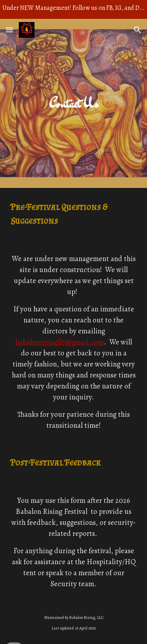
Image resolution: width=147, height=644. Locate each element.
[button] (9, 30)
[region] (73, 9)
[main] (74, 103)
